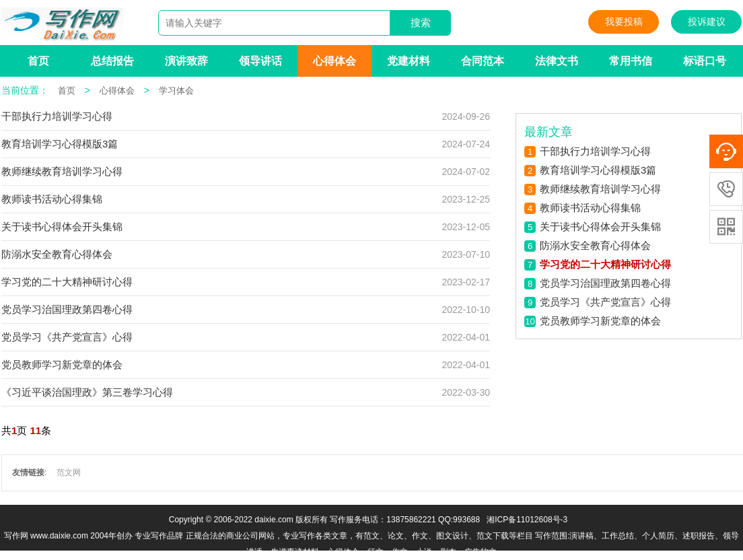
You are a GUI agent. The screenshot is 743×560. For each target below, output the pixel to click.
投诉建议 (707, 22)
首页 (38, 61)
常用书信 (631, 61)
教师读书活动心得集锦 (52, 199)
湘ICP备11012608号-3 (527, 520)
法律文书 (557, 61)
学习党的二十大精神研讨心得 (67, 282)
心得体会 (334, 61)
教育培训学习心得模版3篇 (60, 144)
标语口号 (705, 61)
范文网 (69, 473)
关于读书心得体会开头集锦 (62, 226)
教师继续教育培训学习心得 (62, 171)
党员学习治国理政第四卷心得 (67, 309)
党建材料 (409, 61)
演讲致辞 (186, 61)
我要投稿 (624, 22)
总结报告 (112, 61)
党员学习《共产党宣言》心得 (67, 337)
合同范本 (483, 61)
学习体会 (176, 91)
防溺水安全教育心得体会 (57, 254)
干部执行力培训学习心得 (57, 116)
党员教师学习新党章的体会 (62, 364)
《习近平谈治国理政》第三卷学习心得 (87, 392)
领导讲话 (260, 61)
